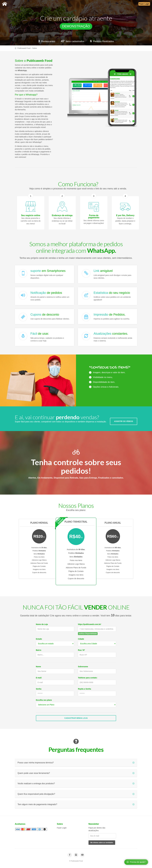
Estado (39, 639)
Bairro (39, 650)
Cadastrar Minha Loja (76, 718)
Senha (39, 689)
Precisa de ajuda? (136, 862)
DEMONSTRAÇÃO (76, 26)
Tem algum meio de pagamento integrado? (76, 804)
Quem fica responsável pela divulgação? (76, 794)
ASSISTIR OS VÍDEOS (124, 420)
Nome (38, 667)
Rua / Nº (81, 650)
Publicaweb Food (24, 48)
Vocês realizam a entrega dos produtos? (76, 783)
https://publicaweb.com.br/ (89, 624)
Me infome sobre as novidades (102, 843)
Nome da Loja (42, 624)
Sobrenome (83, 667)
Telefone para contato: (88, 678)
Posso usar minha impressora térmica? (76, 763)
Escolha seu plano (44, 700)
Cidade (81, 639)
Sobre (35, 48)
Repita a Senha (84, 689)
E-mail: (39, 678)
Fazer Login (62, 828)
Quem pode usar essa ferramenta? (76, 773)
